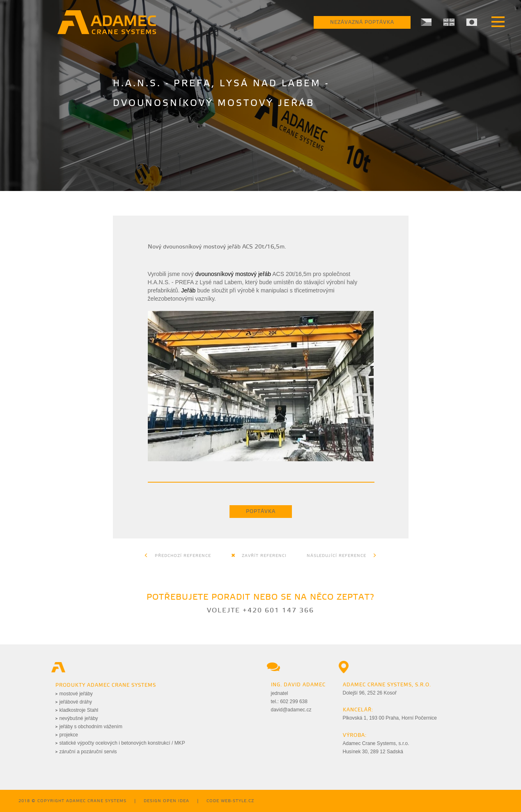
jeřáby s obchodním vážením (91, 727)
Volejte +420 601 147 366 (260, 611)
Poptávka (261, 512)
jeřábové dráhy (76, 702)
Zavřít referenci (259, 556)
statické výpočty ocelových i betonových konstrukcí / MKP (122, 743)
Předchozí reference (178, 556)
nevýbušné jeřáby (79, 718)
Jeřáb (188, 290)
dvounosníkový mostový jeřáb (233, 274)
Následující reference (342, 556)
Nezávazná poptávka (362, 22)
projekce (69, 735)
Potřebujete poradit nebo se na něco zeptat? (260, 597)
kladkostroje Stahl (79, 710)
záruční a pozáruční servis (88, 752)
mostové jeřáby (76, 694)
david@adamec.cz (291, 710)
